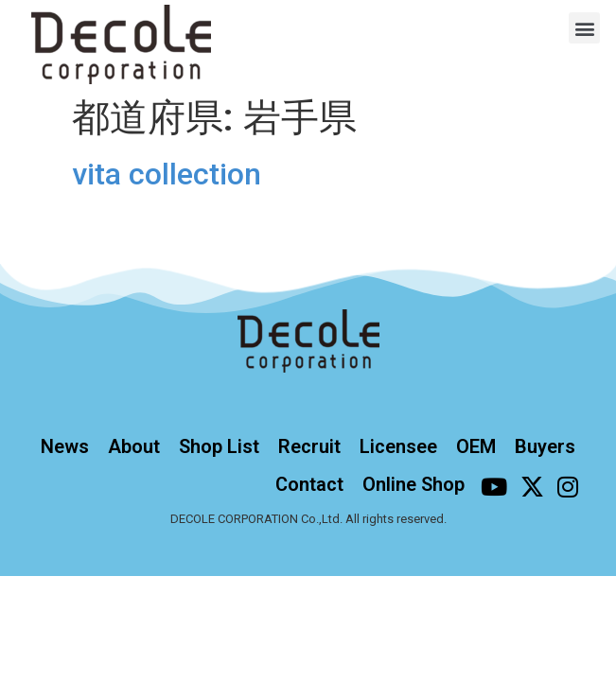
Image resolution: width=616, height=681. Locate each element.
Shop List (219, 446)
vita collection (167, 174)
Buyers (545, 446)
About (134, 446)
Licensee (398, 446)
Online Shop (414, 484)
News (65, 446)
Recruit (309, 446)
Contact (309, 484)
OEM (476, 446)
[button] (584, 28)
